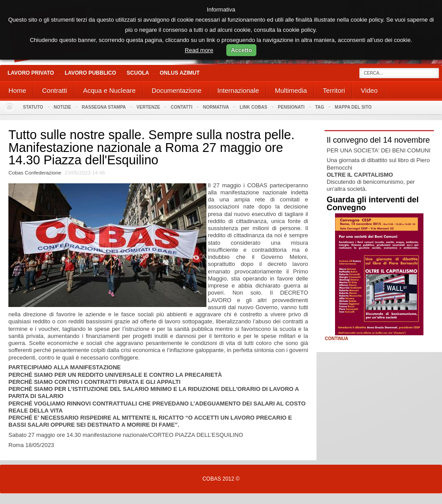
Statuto (33, 107)
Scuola (138, 73)
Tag (320, 107)
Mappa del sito (353, 107)
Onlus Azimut (179, 73)
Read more (199, 50)
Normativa (216, 107)
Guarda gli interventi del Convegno (373, 204)
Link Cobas (253, 107)
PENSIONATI (291, 107)
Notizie (63, 107)
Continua (337, 339)
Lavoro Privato (31, 73)
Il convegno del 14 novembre (378, 140)
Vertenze (148, 107)
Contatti (181, 107)
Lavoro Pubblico (90, 73)
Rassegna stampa (104, 107)
